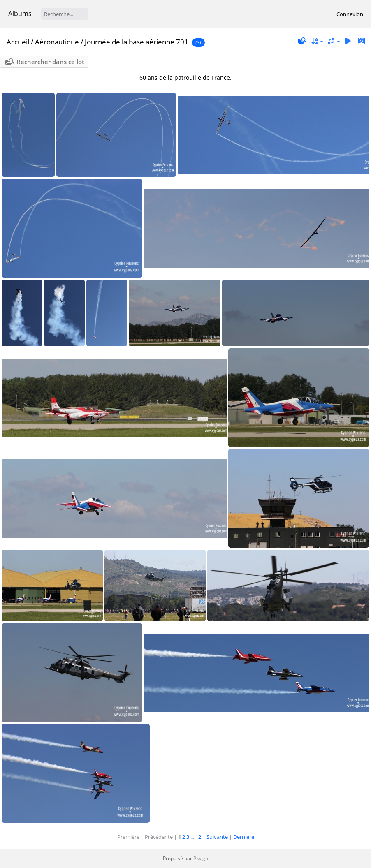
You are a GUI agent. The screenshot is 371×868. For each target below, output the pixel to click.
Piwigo (201, 858)
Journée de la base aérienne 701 (137, 42)
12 (198, 837)
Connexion (350, 14)
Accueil (18, 42)
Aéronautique (57, 42)
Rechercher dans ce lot (50, 62)
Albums (20, 14)
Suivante (217, 837)
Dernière (244, 837)
